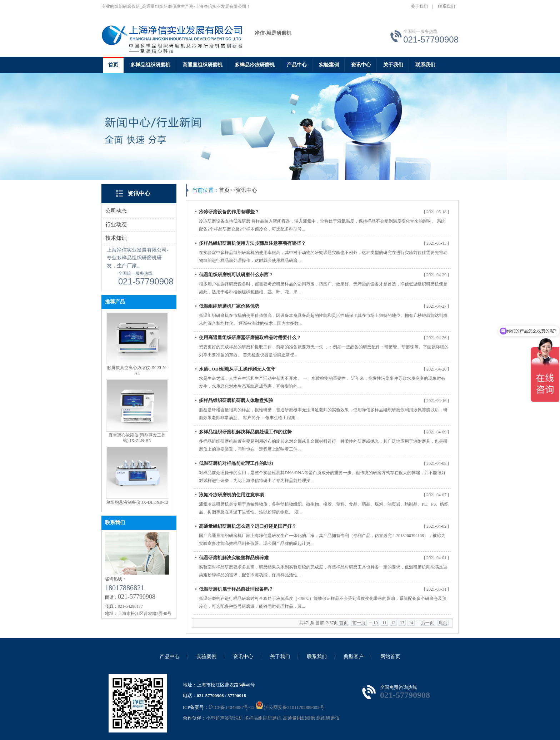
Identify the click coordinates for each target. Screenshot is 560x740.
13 (402, 623)
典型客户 (354, 657)
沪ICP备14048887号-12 (232, 707)
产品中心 (297, 65)
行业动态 (116, 224)
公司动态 (116, 211)
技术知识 (116, 238)
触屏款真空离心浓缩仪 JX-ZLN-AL (137, 370)
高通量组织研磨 (299, 718)
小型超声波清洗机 (225, 718)
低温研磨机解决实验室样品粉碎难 (234, 558)
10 (375, 623)
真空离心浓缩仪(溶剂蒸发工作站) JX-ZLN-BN (137, 438)
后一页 (427, 623)
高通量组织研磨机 (202, 65)
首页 (113, 65)
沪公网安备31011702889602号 (290, 707)
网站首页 (390, 657)
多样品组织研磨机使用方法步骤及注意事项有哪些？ (252, 243)
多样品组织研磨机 (150, 65)
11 (384, 623)
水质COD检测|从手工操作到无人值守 (237, 369)
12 (393, 623)
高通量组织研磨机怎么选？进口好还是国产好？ (248, 526)
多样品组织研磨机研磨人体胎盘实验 (236, 400)
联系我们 (446, 6)
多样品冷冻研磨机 (255, 65)
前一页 (359, 623)
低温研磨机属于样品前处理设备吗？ (236, 589)
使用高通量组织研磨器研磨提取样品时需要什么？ (250, 337)
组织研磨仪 (328, 718)
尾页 (443, 623)
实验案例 (329, 65)
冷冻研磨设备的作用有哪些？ (229, 212)
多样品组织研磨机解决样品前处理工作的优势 (245, 432)
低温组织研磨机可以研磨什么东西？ (236, 275)
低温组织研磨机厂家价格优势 (229, 306)
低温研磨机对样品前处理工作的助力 (236, 463)
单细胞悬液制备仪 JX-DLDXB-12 (137, 502)
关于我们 (419, 6)
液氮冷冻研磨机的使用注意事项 (231, 495)
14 (411, 623)
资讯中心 (361, 65)
